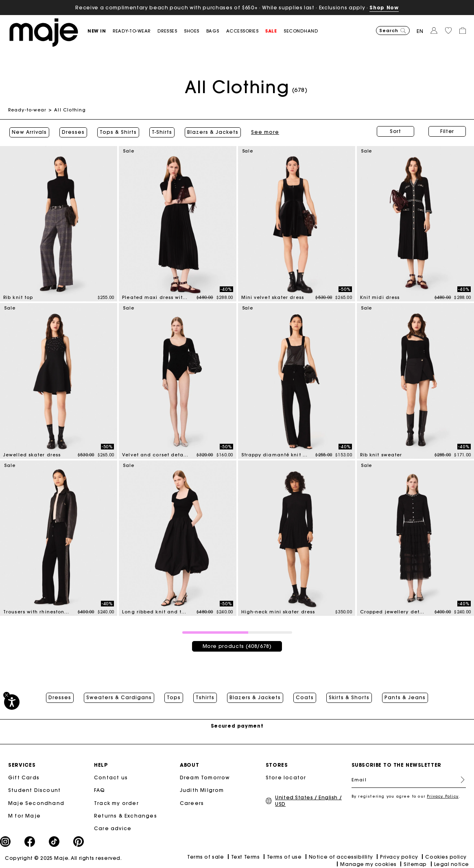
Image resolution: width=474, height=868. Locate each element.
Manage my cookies (368, 863)
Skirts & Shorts (349, 696)
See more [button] (264, 131)
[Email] (409, 779)
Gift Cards (24, 777)
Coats (305, 696)
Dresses (72, 131)
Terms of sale (205, 856)
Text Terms (245, 856)
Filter (447, 131)
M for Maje (24, 815)
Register (459, 779)
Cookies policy (446, 856)
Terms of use (284, 856)
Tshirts (205, 696)
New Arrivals (28, 131)
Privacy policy (399, 856)
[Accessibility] (12, 702)
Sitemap (415, 863)
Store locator (286, 777)
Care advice (113, 828)
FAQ (100, 789)
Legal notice (452, 863)
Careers (192, 802)
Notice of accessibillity (341, 856)
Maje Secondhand (36, 802)
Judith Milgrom (202, 789)
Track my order (116, 802)
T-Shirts (161, 131)
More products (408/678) (237, 644)
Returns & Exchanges (126, 815)
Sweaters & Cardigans (119, 696)
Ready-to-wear (27, 110)
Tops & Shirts (117, 131)
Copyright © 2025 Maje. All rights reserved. (63, 857)
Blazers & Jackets (212, 131)
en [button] (420, 31)
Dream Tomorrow (205, 777)
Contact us (111, 777)
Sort (395, 131)
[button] (100, 31)
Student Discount (34, 789)
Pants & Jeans (405, 696)
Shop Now (384, 8)
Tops (174, 696)
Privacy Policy (443, 795)
